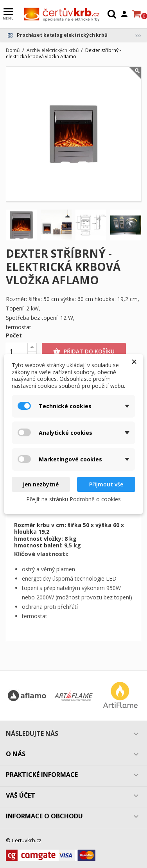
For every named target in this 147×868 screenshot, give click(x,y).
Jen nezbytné (41, 484)
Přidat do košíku (84, 352)
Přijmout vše (106, 484)
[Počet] (17, 352)
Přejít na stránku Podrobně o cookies (73, 499)
